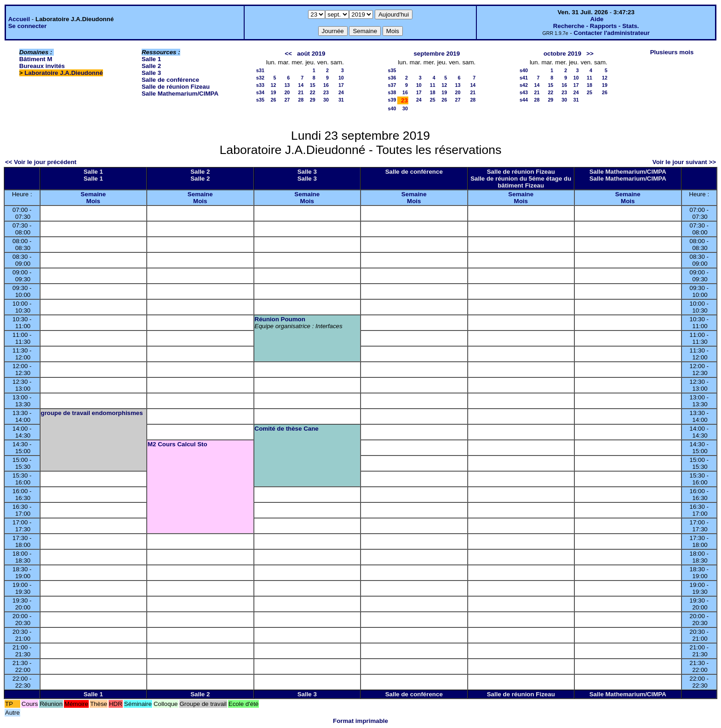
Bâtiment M (36, 59)
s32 (260, 78)
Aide (597, 19)
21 (301, 92)
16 (326, 85)
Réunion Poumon (280, 319)
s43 (524, 92)
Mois (93, 201)
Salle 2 (151, 66)
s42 (524, 85)
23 (326, 92)
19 (273, 92)
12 (273, 85)
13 (287, 85)
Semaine (93, 194)
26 (273, 100)
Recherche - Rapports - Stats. (596, 26)
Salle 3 (151, 73)
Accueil (19, 19)
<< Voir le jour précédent (41, 162)
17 (341, 85)
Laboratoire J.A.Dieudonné (63, 73)
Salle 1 (151, 59)
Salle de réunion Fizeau (176, 87)
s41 (524, 78)
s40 (392, 108)
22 (313, 92)
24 (341, 92)
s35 (260, 100)
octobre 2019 (562, 54)
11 (433, 85)
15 (313, 85)
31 (341, 100)
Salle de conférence (170, 80)
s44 (524, 100)
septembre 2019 (437, 54)
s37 (392, 85)
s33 (260, 85)
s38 (392, 92)
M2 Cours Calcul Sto (177, 444)
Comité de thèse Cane (287, 429)
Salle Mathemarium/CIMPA (180, 94)
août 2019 (311, 54)
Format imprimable (360, 721)
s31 (260, 70)
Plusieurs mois (672, 52)
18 (433, 92)
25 (433, 100)
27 (287, 100)
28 (301, 100)
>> (590, 54)
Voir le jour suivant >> (684, 162)
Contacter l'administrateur (612, 33)
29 (313, 100)
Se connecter (28, 26)
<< (288, 54)
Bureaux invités (42, 66)
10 (341, 78)
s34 (260, 92)
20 (287, 92)
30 (326, 100)
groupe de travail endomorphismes (92, 413)
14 (301, 85)
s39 (392, 100)
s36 (392, 78)
